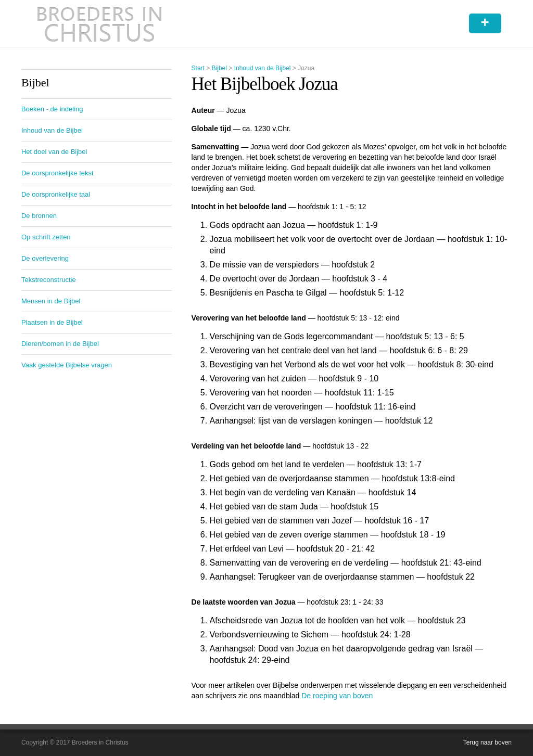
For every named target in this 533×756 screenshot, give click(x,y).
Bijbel (219, 68)
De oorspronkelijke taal (56, 194)
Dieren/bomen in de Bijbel (60, 344)
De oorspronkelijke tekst (58, 173)
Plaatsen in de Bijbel (52, 322)
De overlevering (45, 258)
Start (198, 68)
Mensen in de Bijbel (51, 301)
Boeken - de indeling (52, 109)
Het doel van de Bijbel (54, 152)
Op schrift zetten (46, 237)
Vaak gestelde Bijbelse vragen (67, 365)
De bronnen (39, 216)
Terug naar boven (487, 742)
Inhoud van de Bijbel (263, 68)
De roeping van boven (337, 696)
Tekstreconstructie (49, 280)
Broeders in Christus (99, 23)
